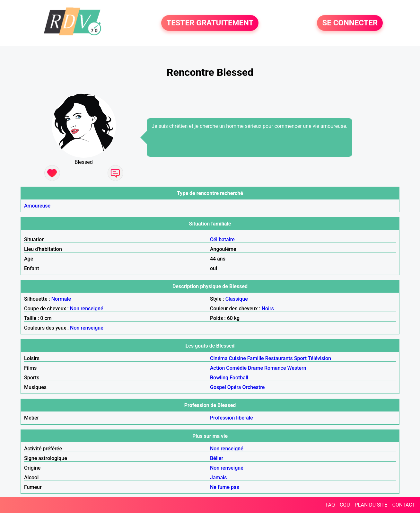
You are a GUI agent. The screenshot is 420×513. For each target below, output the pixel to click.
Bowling (219, 378)
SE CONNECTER (350, 23)
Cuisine (237, 358)
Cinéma (219, 358)
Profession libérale (232, 418)
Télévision (319, 358)
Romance (275, 368)
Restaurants (279, 358)
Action (217, 368)
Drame (255, 368)
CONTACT (404, 505)
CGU (345, 505)
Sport (300, 358)
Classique (237, 299)
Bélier (217, 458)
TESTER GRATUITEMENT (210, 23)
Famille (256, 358)
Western (297, 368)
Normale (61, 299)
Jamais (218, 478)
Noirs (268, 309)
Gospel (218, 387)
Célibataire (222, 239)
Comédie (236, 368)
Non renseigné (87, 309)
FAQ (330, 505)
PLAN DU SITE (371, 505)
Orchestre (253, 387)
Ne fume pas (225, 487)
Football (239, 378)
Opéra (234, 387)
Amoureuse (37, 206)
